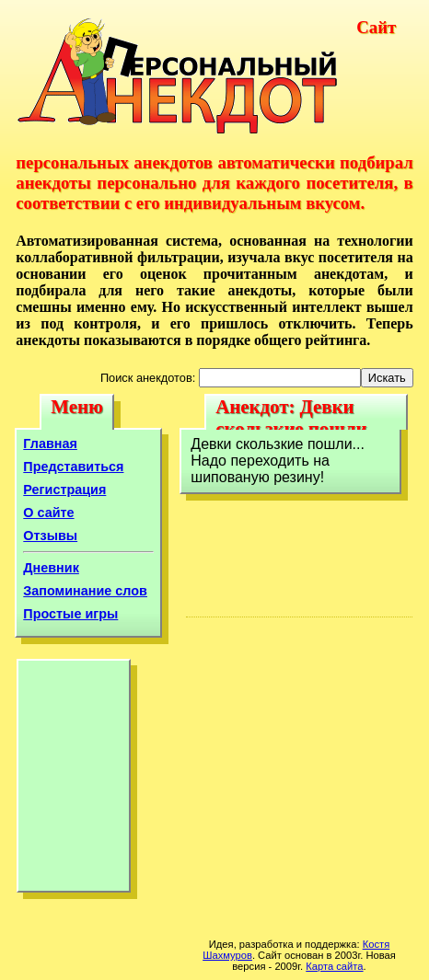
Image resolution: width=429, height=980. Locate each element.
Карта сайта (334, 966)
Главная (50, 444)
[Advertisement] (74, 780)
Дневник (51, 568)
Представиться (73, 467)
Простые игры (70, 614)
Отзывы (50, 536)
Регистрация (64, 490)
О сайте (48, 513)
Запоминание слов (85, 591)
